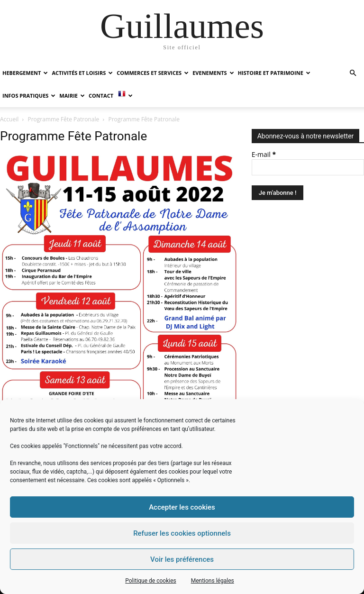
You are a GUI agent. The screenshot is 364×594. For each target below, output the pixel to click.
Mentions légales (213, 581)
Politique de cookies (150, 581)
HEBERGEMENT (25, 73)
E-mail (264, 154)
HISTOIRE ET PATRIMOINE (274, 73)
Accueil (9, 119)
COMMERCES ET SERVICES (153, 73)
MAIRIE (72, 96)
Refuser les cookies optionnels (182, 533)
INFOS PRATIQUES (29, 96)
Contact (101, 96)
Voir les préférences (182, 559)
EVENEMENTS (213, 73)
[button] (353, 73)
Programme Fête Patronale (64, 119)
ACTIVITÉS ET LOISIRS (82, 73)
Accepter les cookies (182, 507)
